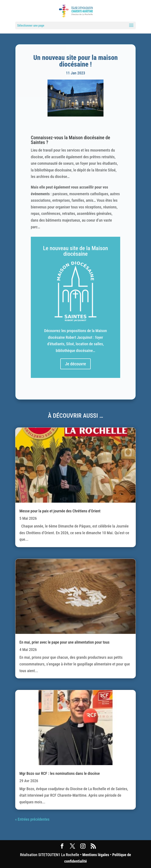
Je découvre (76, 364)
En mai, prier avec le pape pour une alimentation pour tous (65, 642)
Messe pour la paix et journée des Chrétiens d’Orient (60, 511)
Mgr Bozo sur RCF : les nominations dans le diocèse (60, 773)
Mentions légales (96, 855)
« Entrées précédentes (32, 819)
